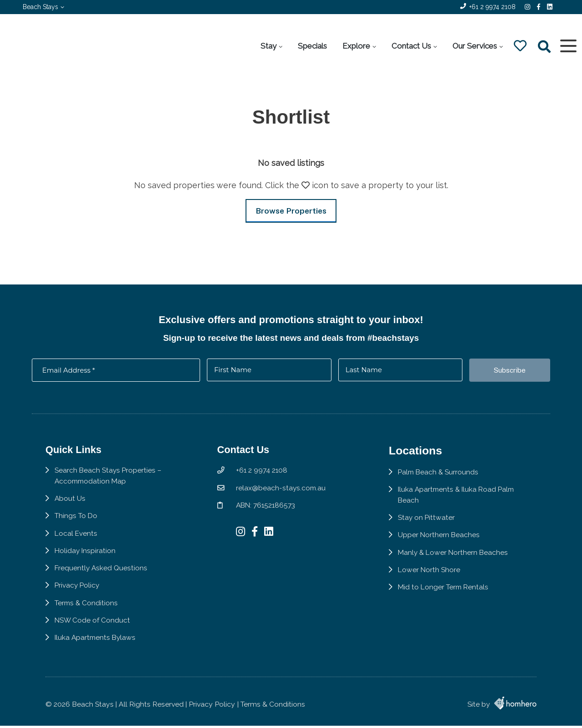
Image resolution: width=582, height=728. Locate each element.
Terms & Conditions (87, 609)
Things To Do (76, 521)
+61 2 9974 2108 (492, 7)
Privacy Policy (78, 591)
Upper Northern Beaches (441, 540)
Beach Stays (40, 7)
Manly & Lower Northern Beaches (456, 558)
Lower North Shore (431, 575)
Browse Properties (291, 211)
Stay (268, 46)
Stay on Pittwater (429, 523)
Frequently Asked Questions (102, 574)
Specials (312, 46)
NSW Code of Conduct (93, 626)
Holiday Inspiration (86, 556)
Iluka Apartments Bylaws (96, 644)
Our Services (474, 46)
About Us (70, 503)
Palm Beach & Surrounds (441, 477)
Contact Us (411, 46)
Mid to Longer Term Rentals (446, 593)
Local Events (76, 538)
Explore (356, 46)
